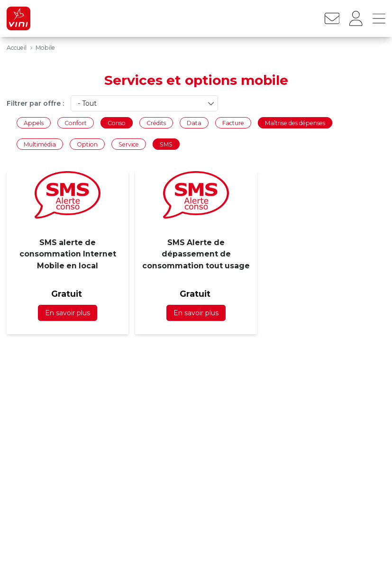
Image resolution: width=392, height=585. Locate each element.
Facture (233, 123)
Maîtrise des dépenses (295, 123)
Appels (34, 123)
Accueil (17, 48)
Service (129, 144)
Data (194, 123)
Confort (76, 123)
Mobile (45, 48)
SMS (166, 144)
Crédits (156, 123)
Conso (117, 123)
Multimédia (40, 144)
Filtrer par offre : (35, 103)
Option (87, 144)
